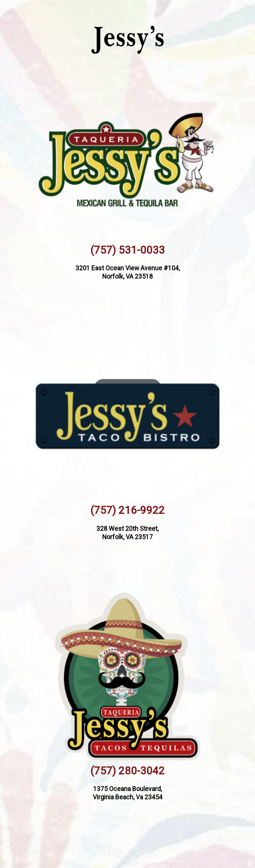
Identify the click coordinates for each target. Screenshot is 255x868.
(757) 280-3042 (127, 771)
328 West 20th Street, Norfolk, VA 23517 (127, 533)
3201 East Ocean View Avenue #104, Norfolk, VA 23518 (128, 272)
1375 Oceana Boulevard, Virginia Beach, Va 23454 (128, 793)
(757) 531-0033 (127, 250)
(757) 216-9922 (127, 510)
